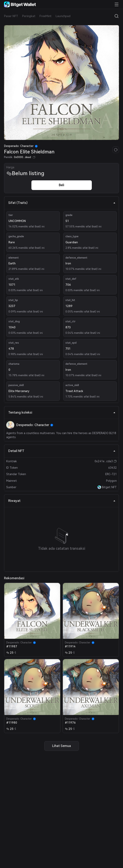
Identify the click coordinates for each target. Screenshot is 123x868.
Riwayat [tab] (62, 501)
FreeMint (45, 16)
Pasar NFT (11, 16)
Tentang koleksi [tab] (62, 412)
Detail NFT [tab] (62, 451)
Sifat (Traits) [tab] (62, 203)
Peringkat (29, 16)
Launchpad (63, 16)
